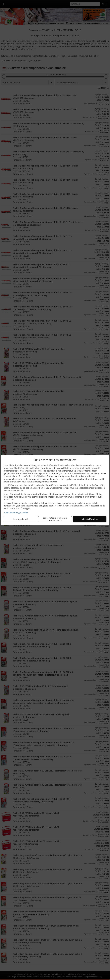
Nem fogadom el (20, 519)
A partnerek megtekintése (16, 513)
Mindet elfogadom (90, 519)
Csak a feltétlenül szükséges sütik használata (55, 519)
